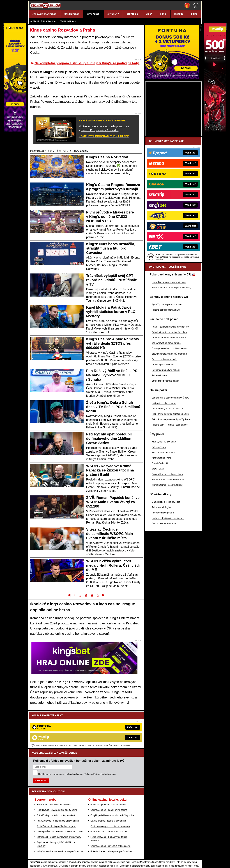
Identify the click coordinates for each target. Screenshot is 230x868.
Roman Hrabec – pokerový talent (168, 516)
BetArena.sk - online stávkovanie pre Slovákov (59, 800)
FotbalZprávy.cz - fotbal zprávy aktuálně (56, 778)
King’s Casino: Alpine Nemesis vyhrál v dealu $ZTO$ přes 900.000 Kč (113, 343)
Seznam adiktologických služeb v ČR (97, 854)
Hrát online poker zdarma (164, 445)
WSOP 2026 (158, 511)
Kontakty (42, 862)
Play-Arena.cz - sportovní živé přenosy (109, 794)
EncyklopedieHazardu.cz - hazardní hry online (113, 778)
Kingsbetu (41, 628)
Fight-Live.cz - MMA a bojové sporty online (57, 773)
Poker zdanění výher (162, 549)
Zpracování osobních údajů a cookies (111, 862)
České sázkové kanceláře (164, 566)
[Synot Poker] (215, 131)
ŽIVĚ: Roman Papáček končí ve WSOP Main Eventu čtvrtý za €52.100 (113, 502)
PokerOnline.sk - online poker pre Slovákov (111, 814)
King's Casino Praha (162, 500)
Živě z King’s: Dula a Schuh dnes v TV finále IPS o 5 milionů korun (113, 407)
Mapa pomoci (123, 854)
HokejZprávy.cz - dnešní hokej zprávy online (58, 783)
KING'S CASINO (49, 21)
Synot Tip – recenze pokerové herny (169, 324)
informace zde (92, 843)
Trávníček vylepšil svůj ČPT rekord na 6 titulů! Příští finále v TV (112, 280)
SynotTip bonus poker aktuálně (167, 347)
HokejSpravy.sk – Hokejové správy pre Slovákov (60, 814)
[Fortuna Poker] (172, 120)
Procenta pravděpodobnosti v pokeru (169, 380)
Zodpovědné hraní (159, 828)
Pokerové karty (159, 489)
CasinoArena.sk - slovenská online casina (111, 809)
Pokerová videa (159, 418)
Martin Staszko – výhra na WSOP (168, 522)
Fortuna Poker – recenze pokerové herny (171, 330)
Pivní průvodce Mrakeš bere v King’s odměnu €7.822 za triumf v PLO (110, 217)
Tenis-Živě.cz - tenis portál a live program (56, 789)
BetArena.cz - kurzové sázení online (54, 767)
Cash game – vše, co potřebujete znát (170, 391)
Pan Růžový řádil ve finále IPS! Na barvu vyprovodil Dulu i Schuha (112, 375)
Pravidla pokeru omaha (163, 407)
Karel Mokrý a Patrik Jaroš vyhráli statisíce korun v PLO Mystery (111, 312)
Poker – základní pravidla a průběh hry (170, 369)
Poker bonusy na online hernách (167, 451)
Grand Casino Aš (68, 21)
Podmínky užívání (81, 862)
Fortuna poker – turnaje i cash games (170, 467)
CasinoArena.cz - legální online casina (109, 773)
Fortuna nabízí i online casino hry (168, 560)
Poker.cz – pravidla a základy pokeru (108, 767)
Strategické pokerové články (165, 423)
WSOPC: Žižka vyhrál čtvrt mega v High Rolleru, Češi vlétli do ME (113, 565)
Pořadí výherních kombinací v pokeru (170, 374)
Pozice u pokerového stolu (165, 401)
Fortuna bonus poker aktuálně (166, 352)
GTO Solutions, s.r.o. (170, 862)
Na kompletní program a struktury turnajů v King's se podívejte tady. (87, 63)
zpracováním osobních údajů (66, 737)
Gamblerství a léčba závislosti (166, 544)
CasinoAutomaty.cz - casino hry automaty (110, 789)
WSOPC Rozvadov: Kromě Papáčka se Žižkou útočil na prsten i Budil (110, 470)
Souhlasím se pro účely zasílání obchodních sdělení (77, 737)
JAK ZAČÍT (35, 21)
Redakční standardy (59, 862)
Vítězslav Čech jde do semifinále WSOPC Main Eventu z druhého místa (110, 534)
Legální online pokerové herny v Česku (170, 440)
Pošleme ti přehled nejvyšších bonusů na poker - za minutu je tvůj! (80, 723)
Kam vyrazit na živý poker (164, 484)
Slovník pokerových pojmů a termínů (169, 396)
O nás (31, 862)
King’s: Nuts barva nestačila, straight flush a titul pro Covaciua (111, 248)
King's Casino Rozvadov (107, 157)
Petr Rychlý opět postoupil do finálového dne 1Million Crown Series (109, 439)
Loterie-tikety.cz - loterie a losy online (108, 783)
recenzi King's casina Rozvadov (100, 130)
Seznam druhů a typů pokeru (166, 412)
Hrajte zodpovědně (39, 840)
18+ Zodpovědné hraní (143, 862)
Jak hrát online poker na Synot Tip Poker (171, 462)
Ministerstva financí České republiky (157, 825)
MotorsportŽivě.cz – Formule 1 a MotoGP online (60, 794)
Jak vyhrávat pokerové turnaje (166, 385)
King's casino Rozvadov (101, 96)
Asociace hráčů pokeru (163, 555)
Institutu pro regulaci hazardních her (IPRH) (99, 828)
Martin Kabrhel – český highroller (168, 527)
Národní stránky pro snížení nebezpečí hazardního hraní (158, 854)
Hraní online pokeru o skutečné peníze (170, 456)
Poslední (104, 595)
